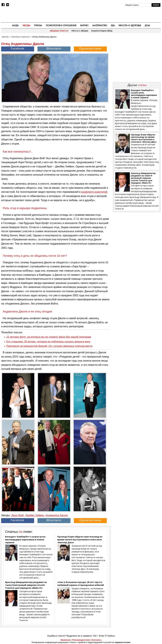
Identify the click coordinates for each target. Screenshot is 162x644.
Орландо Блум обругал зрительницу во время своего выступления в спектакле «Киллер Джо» (80, 540)
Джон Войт (18, 515)
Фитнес (84, 25)
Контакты (96, 640)
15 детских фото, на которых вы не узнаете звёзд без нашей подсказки (49, 337)
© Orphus (110, 636)
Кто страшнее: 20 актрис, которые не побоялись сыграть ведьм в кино (48, 342)
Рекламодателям (81, 640)
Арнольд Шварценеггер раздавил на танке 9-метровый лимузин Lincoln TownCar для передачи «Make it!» (26, 585)
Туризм (38, 25)
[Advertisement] (137, 60)
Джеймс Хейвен (35, 515)
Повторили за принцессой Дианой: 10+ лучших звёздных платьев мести (49, 346)
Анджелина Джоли (57, 515)
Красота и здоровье (130, 25)
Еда (113, 25)
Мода (15, 25)
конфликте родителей (94, 192)
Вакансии (66, 640)
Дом (147, 25)
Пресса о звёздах (80, 31)
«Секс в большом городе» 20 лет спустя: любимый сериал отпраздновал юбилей (81, 584)
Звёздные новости (59, 31)
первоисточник (123, 642)
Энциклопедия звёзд (102, 31)
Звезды (26, 25)
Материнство (100, 25)
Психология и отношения (61, 25)
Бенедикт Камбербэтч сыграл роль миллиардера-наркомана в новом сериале (25, 540)
